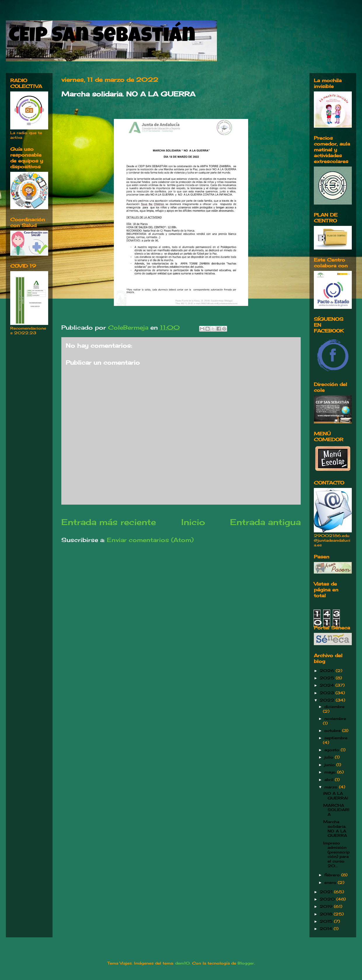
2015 (327, 921)
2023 (328, 693)
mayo (331, 772)
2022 (328, 700)
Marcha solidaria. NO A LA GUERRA (335, 829)
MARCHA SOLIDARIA (336, 810)
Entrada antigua (265, 522)
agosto (333, 750)
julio (330, 757)
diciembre (334, 707)
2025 (328, 678)
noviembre (335, 718)
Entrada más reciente (109, 522)
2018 (327, 914)
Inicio (193, 522)
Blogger (246, 963)
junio (330, 765)
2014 (327, 929)
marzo (332, 787)
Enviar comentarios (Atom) (150, 540)
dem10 (182, 963)
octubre (333, 730)
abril (330, 780)
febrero (333, 875)
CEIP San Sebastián (102, 37)
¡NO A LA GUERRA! (336, 796)
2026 (328, 671)
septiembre (336, 738)
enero (331, 882)
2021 (327, 892)
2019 (327, 906)
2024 (328, 685)
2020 (328, 899)
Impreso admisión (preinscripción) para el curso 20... (336, 854)
